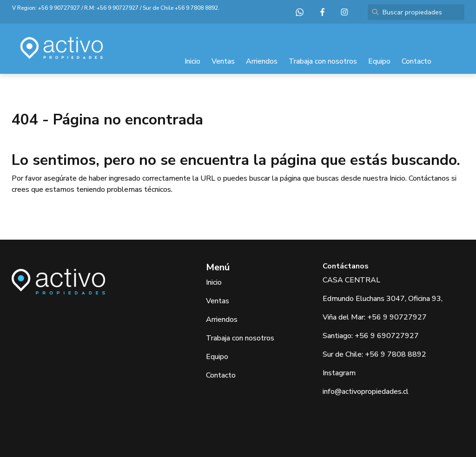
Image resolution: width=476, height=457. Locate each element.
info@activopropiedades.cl (366, 392)
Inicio (192, 61)
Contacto (416, 61)
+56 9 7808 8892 (196, 8)
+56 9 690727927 (387, 336)
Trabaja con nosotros (323, 61)
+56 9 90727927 (59, 8)
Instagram (339, 373)
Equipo (379, 61)
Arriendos (262, 61)
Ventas (223, 61)
